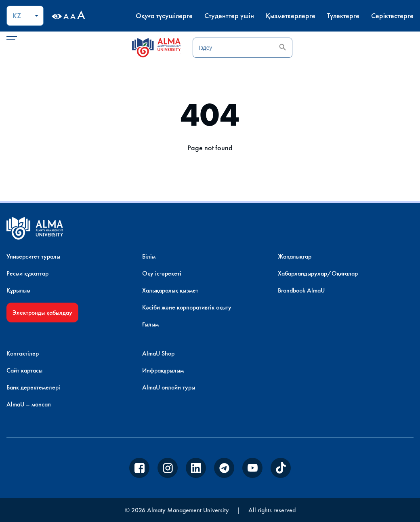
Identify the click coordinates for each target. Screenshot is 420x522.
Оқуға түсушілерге (164, 16)
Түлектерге (343, 16)
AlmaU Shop (158, 353)
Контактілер (23, 353)
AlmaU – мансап (29, 404)
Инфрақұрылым (163, 370)
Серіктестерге (392, 16)
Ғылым (150, 324)
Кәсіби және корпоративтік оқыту (187, 307)
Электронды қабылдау (42, 313)
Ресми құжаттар (27, 273)
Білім (149, 256)
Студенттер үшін (229, 16)
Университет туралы (33, 256)
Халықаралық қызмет (170, 290)
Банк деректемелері (33, 387)
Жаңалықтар (295, 256)
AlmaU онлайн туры (169, 387)
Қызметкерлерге (291, 16)
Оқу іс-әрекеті (162, 273)
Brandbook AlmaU (301, 290)
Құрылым (18, 290)
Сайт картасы (24, 370)
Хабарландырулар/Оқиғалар (318, 273)
